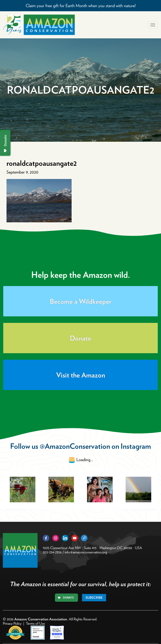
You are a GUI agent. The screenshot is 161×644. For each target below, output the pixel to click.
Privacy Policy (12, 623)
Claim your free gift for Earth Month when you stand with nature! (81, 6)
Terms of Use (35, 623)
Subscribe (94, 598)
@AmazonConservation (75, 446)
